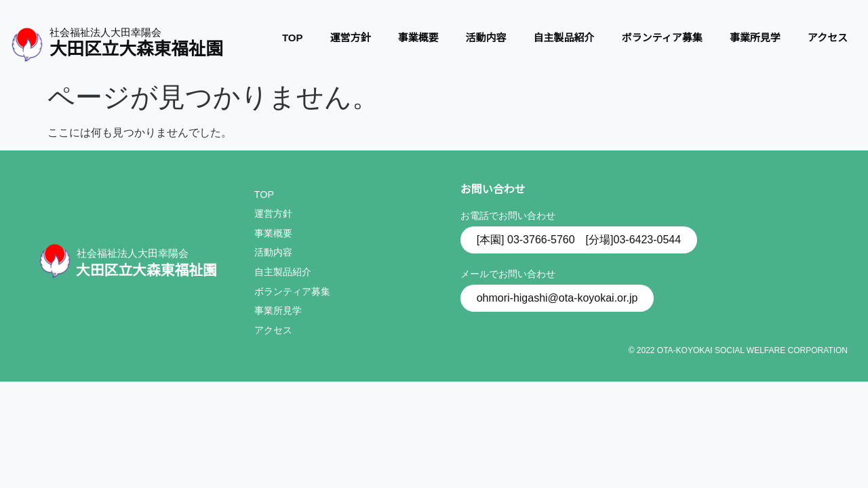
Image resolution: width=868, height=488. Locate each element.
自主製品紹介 (564, 38)
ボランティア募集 (662, 38)
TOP (293, 38)
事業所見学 (755, 38)
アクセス (828, 38)
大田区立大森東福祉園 (136, 49)
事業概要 (418, 38)
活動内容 (486, 38)
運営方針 (351, 38)
